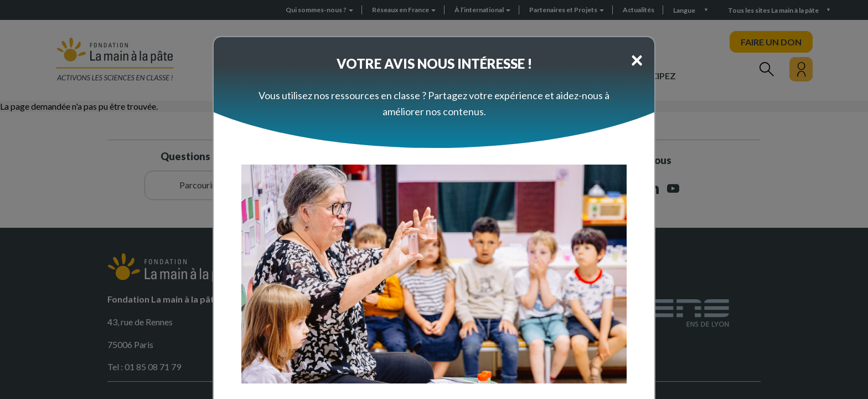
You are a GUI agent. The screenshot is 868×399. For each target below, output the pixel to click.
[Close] (637, 59)
